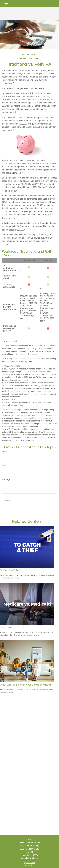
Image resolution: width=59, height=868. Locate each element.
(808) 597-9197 (33, 843)
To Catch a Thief (10, 570)
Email (4, 465)
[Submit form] (8, 501)
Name (5, 451)
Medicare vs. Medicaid (13, 628)
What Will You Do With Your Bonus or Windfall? (26, 685)
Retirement (29, 866)
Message (6, 479)
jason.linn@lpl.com (29, 858)
